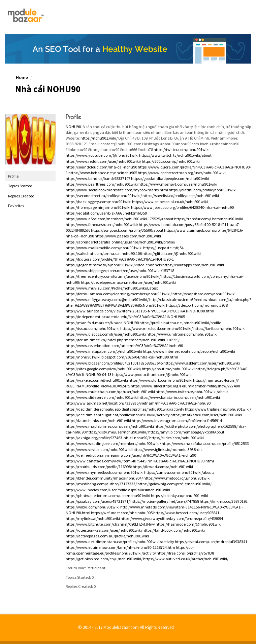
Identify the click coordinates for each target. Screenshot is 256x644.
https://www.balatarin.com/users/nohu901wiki (179, 397)
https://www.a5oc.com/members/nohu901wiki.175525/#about (120, 219)
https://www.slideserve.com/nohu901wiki (102, 397)
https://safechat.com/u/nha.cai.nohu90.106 (104, 253)
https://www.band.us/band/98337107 (98, 178)
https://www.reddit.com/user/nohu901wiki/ (103, 161)
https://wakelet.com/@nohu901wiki (97, 380)
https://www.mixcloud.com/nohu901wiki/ (156, 328)
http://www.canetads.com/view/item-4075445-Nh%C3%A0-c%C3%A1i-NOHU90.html (140, 461)
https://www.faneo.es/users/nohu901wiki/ (102, 224)
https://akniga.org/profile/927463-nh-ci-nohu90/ (107, 438)
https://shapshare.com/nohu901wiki (204, 294)
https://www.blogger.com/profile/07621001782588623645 (114, 363)
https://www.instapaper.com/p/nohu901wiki (104, 351)
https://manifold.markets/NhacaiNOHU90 (102, 323)
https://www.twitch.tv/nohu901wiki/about (175, 155)
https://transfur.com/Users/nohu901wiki (209, 219)
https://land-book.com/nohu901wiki (174, 530)
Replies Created (21, 196)
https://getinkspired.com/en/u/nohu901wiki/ (104, 559)
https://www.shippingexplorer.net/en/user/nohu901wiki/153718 (120, 271)
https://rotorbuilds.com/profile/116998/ (99, 467)
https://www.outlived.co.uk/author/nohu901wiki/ (186, 559)
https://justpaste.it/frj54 (163, 248)
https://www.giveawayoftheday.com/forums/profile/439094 (172, 518)
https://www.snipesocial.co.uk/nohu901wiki (170, 202)
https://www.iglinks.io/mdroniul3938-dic (167, 449)
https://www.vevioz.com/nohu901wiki (99, 449)
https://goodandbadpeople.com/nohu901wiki (170, 178)
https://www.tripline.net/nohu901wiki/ (218, 409)
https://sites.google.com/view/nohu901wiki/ (103, 369)
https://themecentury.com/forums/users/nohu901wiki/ (113, 276)
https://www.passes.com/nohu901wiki (128, 236)
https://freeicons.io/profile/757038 (185, 553)
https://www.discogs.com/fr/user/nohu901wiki (106, 334)
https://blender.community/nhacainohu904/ (104, 478)
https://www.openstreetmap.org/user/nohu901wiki (182, 173)
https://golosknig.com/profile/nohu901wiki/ (174, 484)
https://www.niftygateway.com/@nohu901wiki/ (107, 299)
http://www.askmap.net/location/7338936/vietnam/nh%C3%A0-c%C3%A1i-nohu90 (138, 403)
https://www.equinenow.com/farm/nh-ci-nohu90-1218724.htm (120, 547)
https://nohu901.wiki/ (99, 138)
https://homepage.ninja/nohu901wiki (98, 207)
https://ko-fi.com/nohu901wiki (219, 328)
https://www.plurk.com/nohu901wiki (161, 380)
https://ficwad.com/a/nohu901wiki (163, 467)
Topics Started (20, 186)
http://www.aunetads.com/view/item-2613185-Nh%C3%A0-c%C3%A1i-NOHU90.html (140, 311)
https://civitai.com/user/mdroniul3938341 (211, 542)
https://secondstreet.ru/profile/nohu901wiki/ (104, 196)
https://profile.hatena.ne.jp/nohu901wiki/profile (180, 323)
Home (22, 77)
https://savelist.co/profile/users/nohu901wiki (181, 196)
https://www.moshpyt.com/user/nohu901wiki (178, 184)
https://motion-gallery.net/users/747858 (165, 501)
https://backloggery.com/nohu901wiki (99, 202)
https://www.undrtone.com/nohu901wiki (182, 334)
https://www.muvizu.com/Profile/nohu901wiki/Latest (112, 288)
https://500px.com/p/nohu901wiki (171, 161)
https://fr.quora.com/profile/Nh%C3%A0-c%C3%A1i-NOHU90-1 (120, 259)
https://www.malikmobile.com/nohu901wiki (104, 248)
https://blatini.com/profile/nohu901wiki (203, 190)
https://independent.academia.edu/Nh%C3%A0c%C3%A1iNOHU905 (125, 317)
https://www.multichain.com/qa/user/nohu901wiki (110, 392)
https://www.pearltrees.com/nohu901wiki (102, 184)
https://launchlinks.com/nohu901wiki (98, 421)
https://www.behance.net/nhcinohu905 (103, 173)
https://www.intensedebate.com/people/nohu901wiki (189, 351)
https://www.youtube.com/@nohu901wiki (102, 155)
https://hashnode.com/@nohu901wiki (189, 524)
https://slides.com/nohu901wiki (177, 438)
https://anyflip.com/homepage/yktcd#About (186, 432)
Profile (13, 176)
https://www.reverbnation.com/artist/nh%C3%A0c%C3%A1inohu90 (124, 346)
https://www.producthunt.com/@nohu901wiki (152, 374)
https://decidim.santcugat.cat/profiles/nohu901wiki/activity (118, 415)
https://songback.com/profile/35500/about (127, 230)
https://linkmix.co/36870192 (224, 501)
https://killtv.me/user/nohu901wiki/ (117, 432)
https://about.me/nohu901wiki (168, 369)
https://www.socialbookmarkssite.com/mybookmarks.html (117, 190)
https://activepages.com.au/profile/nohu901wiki (107, 536)
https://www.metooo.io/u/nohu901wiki (177, 478)
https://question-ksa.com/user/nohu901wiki (104, 530)
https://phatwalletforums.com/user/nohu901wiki (108, 496)
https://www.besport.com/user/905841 (186, 513)
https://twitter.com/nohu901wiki (182, 149)
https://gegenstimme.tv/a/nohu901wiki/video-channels (114, 265)
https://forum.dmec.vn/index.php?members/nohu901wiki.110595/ (123, 340)
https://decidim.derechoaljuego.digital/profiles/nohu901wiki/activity (125, 409)
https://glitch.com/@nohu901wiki (172, 253)
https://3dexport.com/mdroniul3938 (197, 305)
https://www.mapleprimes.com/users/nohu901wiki (110, 426)
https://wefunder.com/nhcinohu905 (122, 513)
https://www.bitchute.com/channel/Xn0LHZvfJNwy (110, 524)
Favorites (16, 206)
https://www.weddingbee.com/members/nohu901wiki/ (113, 443)
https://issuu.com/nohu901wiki (93, 328)
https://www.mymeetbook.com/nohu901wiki (105, 472)
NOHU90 (73, 127)
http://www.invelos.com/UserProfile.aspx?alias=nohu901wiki (118, 490)
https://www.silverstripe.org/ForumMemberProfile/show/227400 (185, 386)
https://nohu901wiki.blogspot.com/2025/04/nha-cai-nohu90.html (122, 357)
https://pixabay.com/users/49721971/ (98, 501)
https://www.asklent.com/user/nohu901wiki (202, 363)
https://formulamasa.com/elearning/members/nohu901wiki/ (119, 294)
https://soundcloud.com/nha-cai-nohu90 (101, 167)
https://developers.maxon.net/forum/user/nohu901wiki (128, 282)
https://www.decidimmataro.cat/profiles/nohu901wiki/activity (120, 542)
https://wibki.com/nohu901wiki (93, 507)
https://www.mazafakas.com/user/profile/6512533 (205, 443)
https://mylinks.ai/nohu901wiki (93, 518)
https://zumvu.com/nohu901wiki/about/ (179, 472)
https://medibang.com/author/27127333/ (101, 484)
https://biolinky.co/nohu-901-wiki (180, 496)
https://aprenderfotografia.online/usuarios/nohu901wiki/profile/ (120, 242)
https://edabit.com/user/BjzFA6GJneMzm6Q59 (106, 213)
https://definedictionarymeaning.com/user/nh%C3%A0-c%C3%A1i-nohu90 (131, 455)
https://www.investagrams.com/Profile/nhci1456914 (177, 421)
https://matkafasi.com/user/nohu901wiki (206, 415)
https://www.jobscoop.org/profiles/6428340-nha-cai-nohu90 (182, 207)
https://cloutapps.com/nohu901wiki (193, 265)
